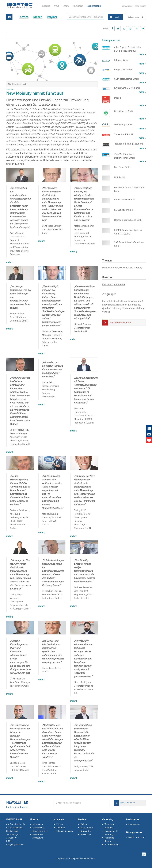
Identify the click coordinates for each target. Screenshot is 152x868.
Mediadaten (134, 824)
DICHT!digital (87, 828)
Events (60, 824)
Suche (114, 17)
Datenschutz (38, 828)
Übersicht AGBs (40, 831)
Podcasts (84, 824)
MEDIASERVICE (128, 6)
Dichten (106, 268)
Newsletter (86, 831)
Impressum (38, 824)
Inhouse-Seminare (65, 831)
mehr (9, 262)
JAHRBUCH (86, 834)
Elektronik (107, 284)
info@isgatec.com (15, 845)
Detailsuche (137, 17)
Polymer (123, 268)
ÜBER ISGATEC (140, 6)
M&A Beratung (111, 845)
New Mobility (135, 268)
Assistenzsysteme (137, 837)
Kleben (115, 268)
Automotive (119, 284)
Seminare (61, 828)
